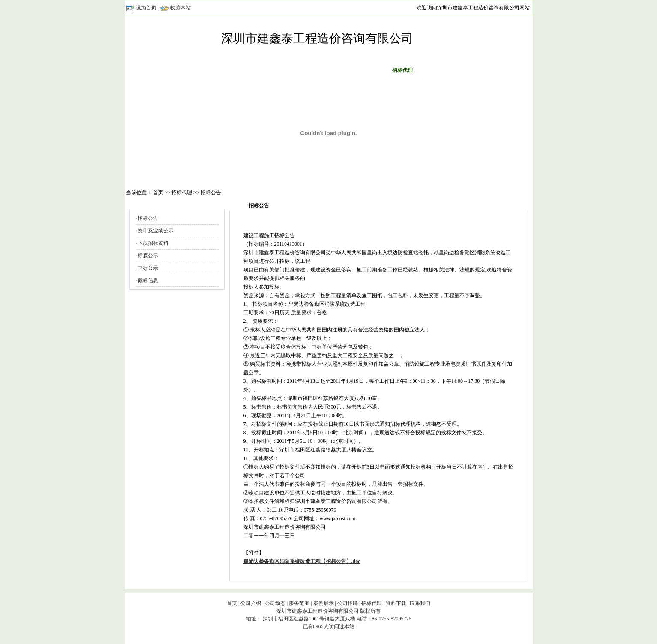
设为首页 (146, 8)
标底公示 (148, 256)
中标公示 (148, 268)
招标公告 (148, 218)
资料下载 (439, 70)
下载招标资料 (153, 243)
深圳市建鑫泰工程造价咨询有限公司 (317, 38)
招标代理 (372, 603)
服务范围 (292, 70)
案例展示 (329, 70)
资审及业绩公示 (156, 231)
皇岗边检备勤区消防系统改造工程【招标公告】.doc (302, 561)
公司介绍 (218, 70)
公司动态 (255, 70)
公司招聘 (366, 70)
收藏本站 (180, 8)
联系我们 (476, 70)
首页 (181, 70)
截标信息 (148, 280)
